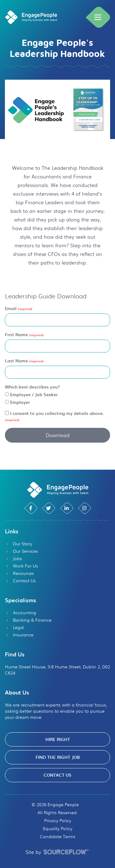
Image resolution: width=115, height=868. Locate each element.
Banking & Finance (28, 620)
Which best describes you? (32, 387)
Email (11, 308)
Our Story (19, 543)
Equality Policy (58, 828)
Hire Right (58, 739)
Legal (15, 627)
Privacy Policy (58, 820)
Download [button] (58, 435)
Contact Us (20, 580)
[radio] (7, 394)
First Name (17, 334)
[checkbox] (7, 413)
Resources (19, 573)
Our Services (21, 551)
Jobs (13, 558)
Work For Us (21, 566)
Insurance (19, 635)
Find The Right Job (58, 757)
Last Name (17, 361)
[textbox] (57, 320)
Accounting (21, 612)
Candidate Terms (58, 836)
